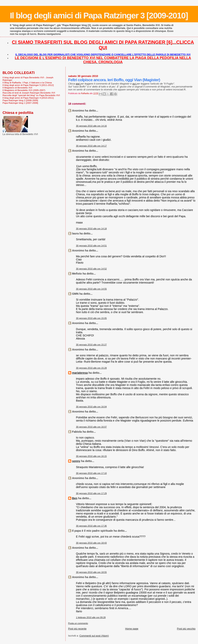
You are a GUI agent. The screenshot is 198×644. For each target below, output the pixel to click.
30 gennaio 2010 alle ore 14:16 (91, 126)
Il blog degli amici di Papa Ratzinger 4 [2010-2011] (28, 98)
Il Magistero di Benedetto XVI (17, 88)
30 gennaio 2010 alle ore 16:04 (91, 407)
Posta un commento (78, 623)
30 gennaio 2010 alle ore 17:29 (91, 493)
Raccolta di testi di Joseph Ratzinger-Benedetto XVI (29, 93)
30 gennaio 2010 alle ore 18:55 (91, 572)
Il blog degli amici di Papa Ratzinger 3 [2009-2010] (99, 15)
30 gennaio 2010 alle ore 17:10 (91, 473)
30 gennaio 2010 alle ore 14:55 (91, 289)
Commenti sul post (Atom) (94, 636)
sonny (76, 461)
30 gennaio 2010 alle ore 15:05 (91, 318)
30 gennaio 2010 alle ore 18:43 (91, 543)
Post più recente (77, 629)
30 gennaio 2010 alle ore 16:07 (91, 427)
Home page (132, 629)
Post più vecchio (186, 629)
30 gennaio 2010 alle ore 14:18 (91, 229)
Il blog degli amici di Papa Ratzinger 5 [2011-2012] (28, 85)
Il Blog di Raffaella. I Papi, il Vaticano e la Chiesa (27, 82)
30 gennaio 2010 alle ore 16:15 (91, 456)
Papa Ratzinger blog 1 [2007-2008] (20, 103)
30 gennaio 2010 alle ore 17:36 (91, 526)
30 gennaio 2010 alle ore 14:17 (91, 146)
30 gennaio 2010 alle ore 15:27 (91, 345)
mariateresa (80, 373)
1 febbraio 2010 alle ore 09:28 (91, 617)
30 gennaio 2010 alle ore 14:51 (91, 246)
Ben (75, 498)
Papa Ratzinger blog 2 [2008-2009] (20, 100)
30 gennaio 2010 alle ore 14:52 (91, 269)
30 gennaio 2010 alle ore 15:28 (91, 368)
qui (134, 84)
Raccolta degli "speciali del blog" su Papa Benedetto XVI (31, 95)
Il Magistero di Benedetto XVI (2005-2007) (24, 90)
